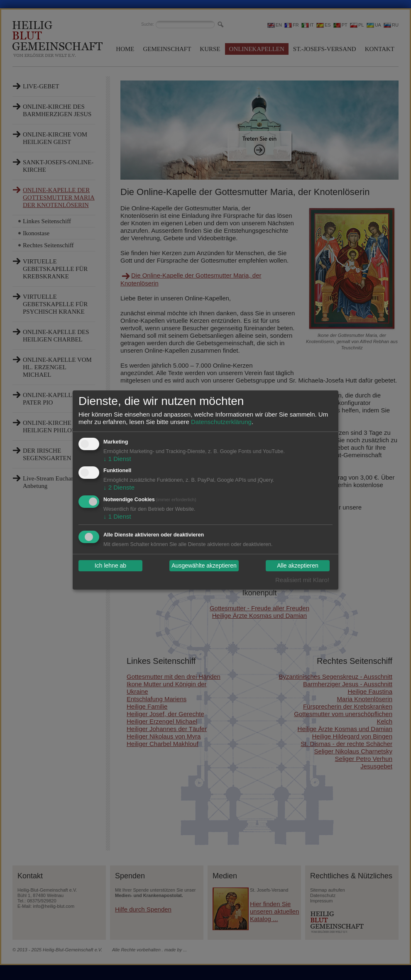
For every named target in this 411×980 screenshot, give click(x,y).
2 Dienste (119, 487)
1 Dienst (117, 459)
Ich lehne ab (110, 566)
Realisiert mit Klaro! (302, 580)
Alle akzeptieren (298, 566)
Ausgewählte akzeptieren (204, 566)
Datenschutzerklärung (221, 422)
